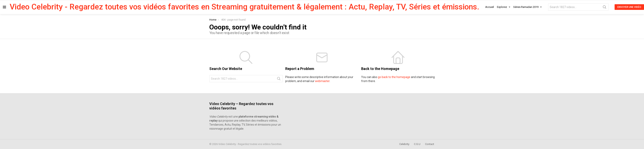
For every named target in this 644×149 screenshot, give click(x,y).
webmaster (322, 81)
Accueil (490, 7)
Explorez (502, 8)
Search (605, 8)
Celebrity (404, 144)
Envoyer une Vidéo (629, 7)
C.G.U (417, 144)
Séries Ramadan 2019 (526, 8)
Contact (430, 144)
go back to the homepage (394, 77)
